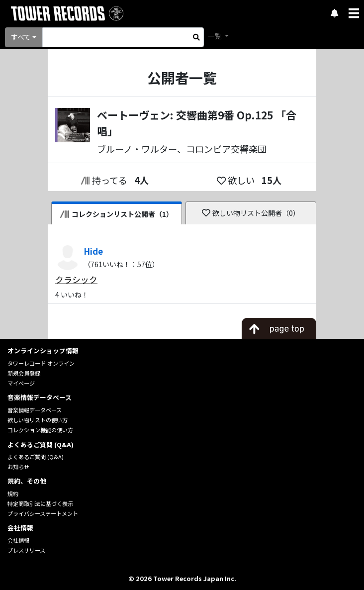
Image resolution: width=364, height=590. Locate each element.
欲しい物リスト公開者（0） (251, 213)
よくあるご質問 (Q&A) (36, 457)
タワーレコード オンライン (41, 363)
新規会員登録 (24, 373)
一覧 (215, 36)
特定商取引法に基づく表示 (40, 503)
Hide (93, 251)
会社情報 (18, 540)
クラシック (76, 280)
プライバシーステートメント (43, 513)
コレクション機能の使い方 (40, 430)
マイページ (21, 383)
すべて (21, 37)
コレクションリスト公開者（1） (117, 214)
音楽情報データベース (35, 410)
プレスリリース (26, 550)
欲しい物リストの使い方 (38, 420)
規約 (13, 493)
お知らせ (18, 467)
